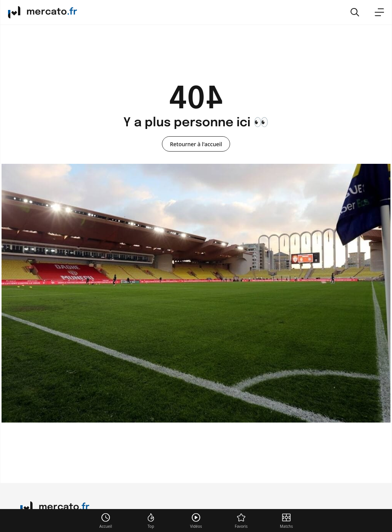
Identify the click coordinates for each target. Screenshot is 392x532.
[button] (355, 12)
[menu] (379, 12)
